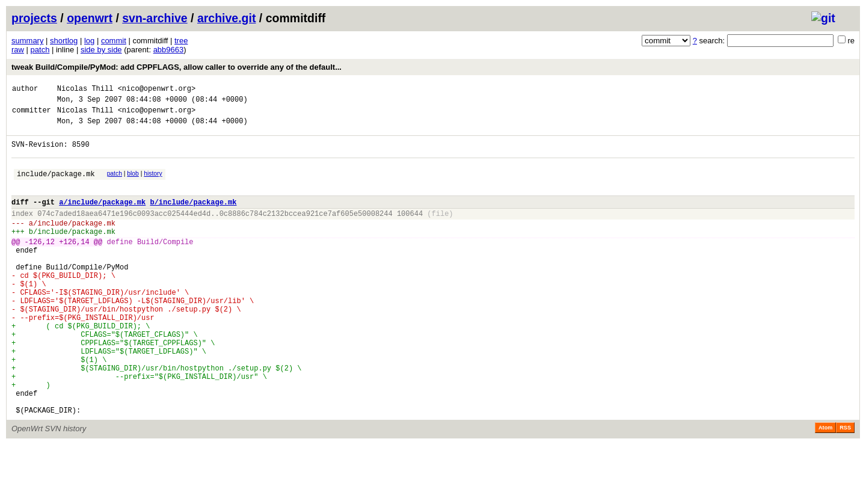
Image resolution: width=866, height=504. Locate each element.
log (89, 41)
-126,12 (40, 265)
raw (18, 50)
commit (114, 41)
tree (181, 41)
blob (133, 184)
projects (34, 18)
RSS (845, 487)
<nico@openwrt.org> (157, 90)
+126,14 (74, 265)
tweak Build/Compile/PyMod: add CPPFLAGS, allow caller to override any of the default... (177, 67)
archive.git (227, 18)
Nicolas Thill (85, 90)
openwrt (90, 18)
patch (40, 50)
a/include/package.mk (102, 218)
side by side (101, 50)
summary (27, 41)
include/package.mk (56, 186)
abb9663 (169, 50)
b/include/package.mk (193, 218)
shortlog (64, 41)
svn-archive (155, 18)
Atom (825, 487)
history (153, 184)
